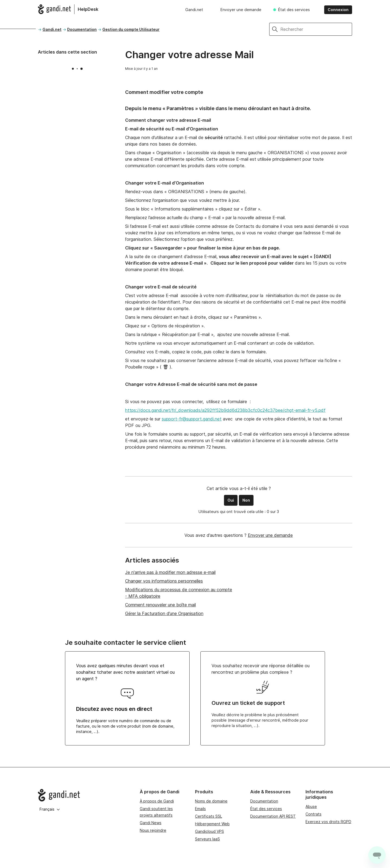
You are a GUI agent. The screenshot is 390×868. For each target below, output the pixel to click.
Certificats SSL (209, 816)
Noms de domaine (211, 801)
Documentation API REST (273, 816)
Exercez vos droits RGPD (328, 822)
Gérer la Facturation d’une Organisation (164, 613)
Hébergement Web (212, 824)
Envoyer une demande (241, 10)
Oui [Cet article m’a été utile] (231, 500)
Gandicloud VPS (209, 831)
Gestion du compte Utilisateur (131, 29)
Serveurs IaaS (207, 839)
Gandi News (151, 823)
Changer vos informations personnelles (164, 581)
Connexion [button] (338, 10)
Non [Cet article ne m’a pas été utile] (246, 500)
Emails (200, 809)
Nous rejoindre (153, 830)
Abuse (311, 806)
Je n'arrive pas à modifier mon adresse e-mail (170, 572)
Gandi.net (194, 10)
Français (50, 809)
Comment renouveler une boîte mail (160, 605)
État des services (294, 10)
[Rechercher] (316, 29)
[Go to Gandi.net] (84, 795)
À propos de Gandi (157, 801)
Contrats (313, 814)
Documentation (82, 29)
